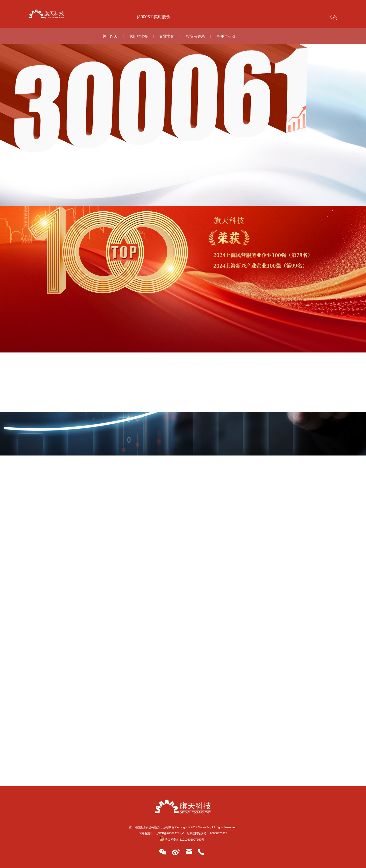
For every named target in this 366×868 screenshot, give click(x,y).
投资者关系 (195, 36)
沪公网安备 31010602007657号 (182, 839)
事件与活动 (226, 36)
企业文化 (167, 36)
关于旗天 (110, 36)
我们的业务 (138, 36)
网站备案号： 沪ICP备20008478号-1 (162, 833)
